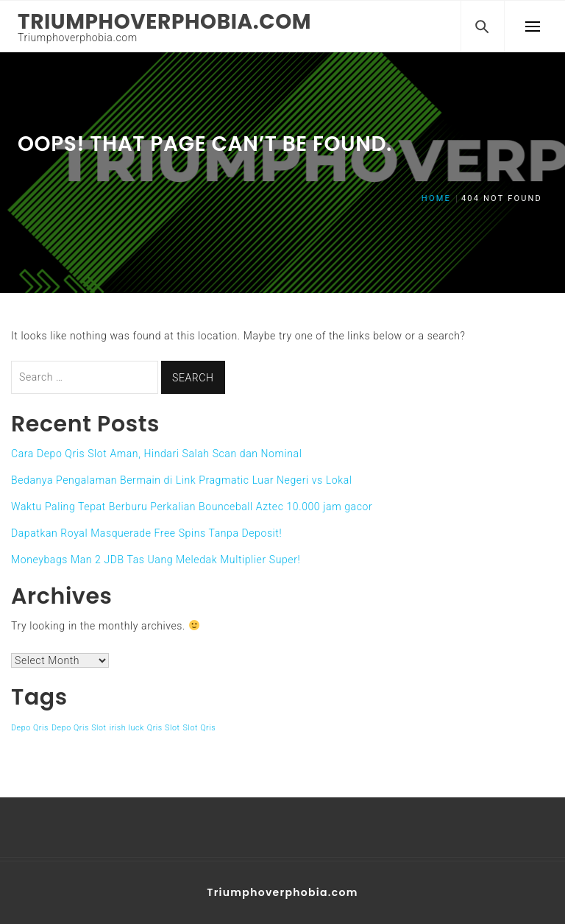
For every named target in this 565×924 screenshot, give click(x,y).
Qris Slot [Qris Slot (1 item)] (164, 728)
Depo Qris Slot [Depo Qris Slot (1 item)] (79, 728)
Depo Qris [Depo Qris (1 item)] (30, 728)
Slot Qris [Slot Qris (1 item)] (200, 728)
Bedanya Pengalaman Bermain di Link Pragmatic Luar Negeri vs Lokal (182, 480)
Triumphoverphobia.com (164, 22)
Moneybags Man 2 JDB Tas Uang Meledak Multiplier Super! (156, 560)
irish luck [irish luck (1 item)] (127, 728)
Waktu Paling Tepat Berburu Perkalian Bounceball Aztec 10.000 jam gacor (192, 507)
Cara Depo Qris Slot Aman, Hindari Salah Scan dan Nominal (156, 454)
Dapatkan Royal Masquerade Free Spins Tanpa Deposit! (146, 533)
